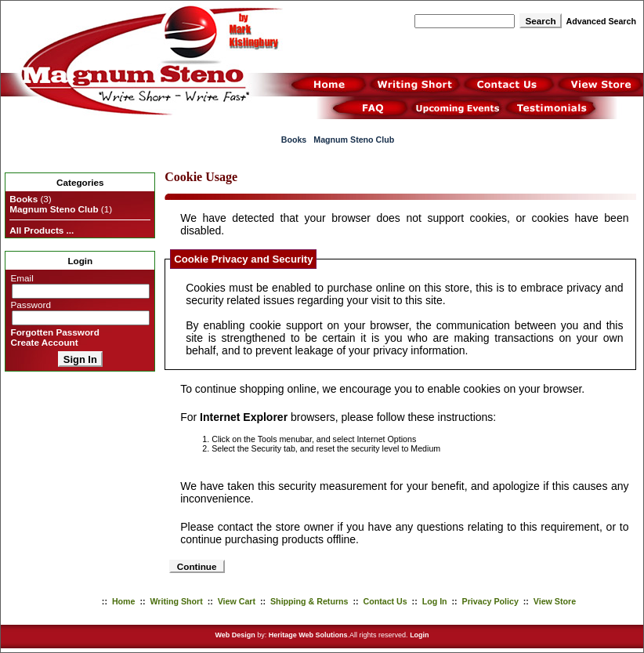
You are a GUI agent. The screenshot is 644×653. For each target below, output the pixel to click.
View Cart (237, 601)
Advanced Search (601, 21)
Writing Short (176, 601)
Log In (435, 601)
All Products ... (42, 230)
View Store (555, 601)
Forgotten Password (55, 332)
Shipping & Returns (309, 601)
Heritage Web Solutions (308, 635)
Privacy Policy (490, 601)
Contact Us (385, 601)
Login (420, 635)
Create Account (45, 342)
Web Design (235, 635)
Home (124, 601)
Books (294, 140)
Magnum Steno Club (354, 140)
